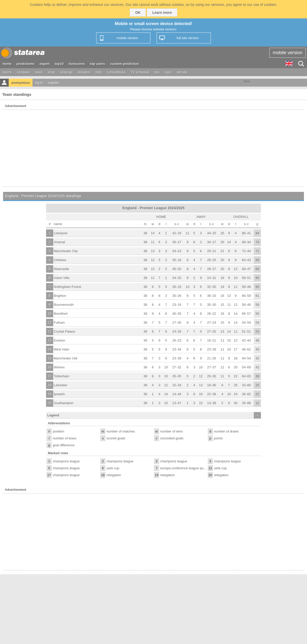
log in (39, 83)
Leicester (61, 385)
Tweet (247, 81)
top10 (59, 64)
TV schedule (140, 72)
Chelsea (60, 260)
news (39, 72)
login (168, 72)
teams (7, 72)
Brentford (61, 314)
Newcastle (61, 269)
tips (157, 72)
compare (23, 72)
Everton (59, 340)
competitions (116, 72)
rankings (66, 72)
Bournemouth (64, 305)
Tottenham (62, 376)
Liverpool (61, 233)
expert (45, 64)
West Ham (61, 349)
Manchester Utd (65, 358)
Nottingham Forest (67, 287)
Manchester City (66, 251)
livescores (77, 64)
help (99, 72)
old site (182, 72)
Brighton (60, 296)
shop (51, 72)
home (7, 64)
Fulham (59, 323)
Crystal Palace (64, 331)
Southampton (64, 403)
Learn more (162, 13)
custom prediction (125, 64)
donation (84, 72)
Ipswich (59, 394)
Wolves (59, 367)
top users (98, 64)
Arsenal (59, 242)
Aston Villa (62, 278)
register (54, 83)
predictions (26, 64)
